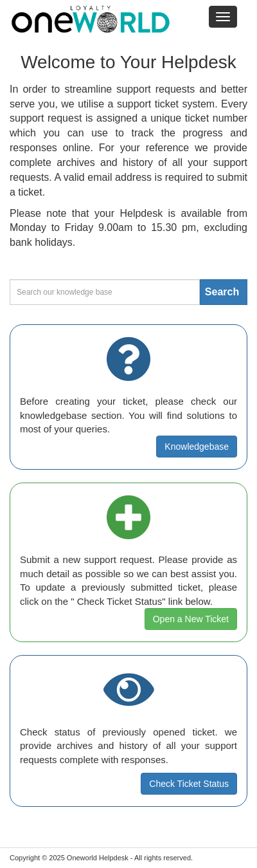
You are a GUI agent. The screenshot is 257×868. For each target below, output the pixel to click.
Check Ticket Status (189, 784)
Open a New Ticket (191, 619)
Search (222, 292)
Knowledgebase (197, 447)
